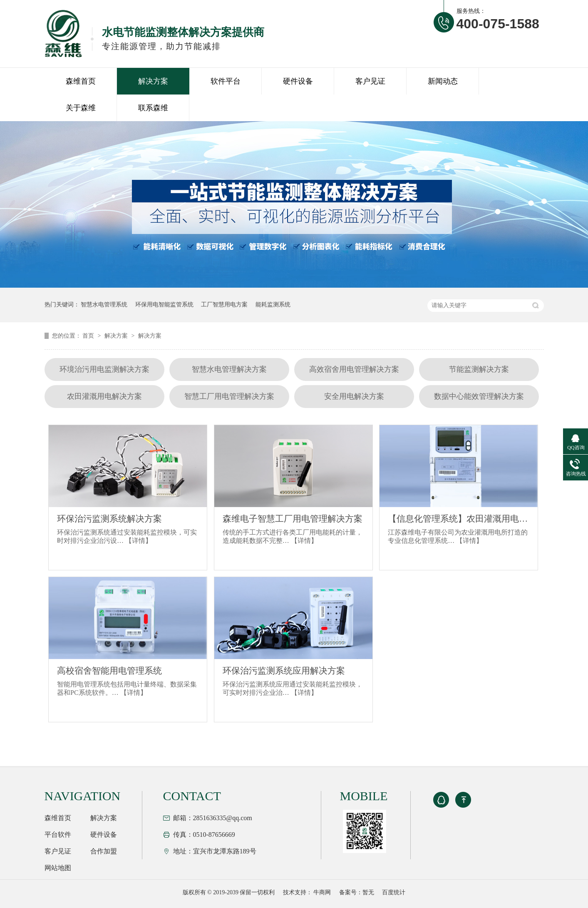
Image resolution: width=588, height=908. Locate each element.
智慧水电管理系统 (104, 305)
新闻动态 (443, 81)
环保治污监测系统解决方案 (109, 519)
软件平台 (226, 81)
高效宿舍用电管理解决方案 (354, 369)
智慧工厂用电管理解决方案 (229, 396)
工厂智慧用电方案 (224, 305)
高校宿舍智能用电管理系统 (109, 671)
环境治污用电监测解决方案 (104, 369)
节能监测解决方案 (479, 369)
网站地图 (58, 868)
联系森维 (153, 108)
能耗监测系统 (273, 305)
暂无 (368, 892)
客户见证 (370, 81)
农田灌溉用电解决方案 (104, 396)
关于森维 (81, 108)
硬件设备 (298, 81)
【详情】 (139, 541)
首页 (89, 336)
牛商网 (322, 892)
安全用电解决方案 (354, 396)
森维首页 (81, 81)
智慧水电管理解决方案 (229, 369)
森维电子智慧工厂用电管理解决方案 (293, 519)
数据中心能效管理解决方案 (479, 396)
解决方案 (153, 81)
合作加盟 (104, 851)
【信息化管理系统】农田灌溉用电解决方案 (459, 519)
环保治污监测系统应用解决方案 (284, 671)
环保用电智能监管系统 (164, 305)
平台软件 (58, 835)
